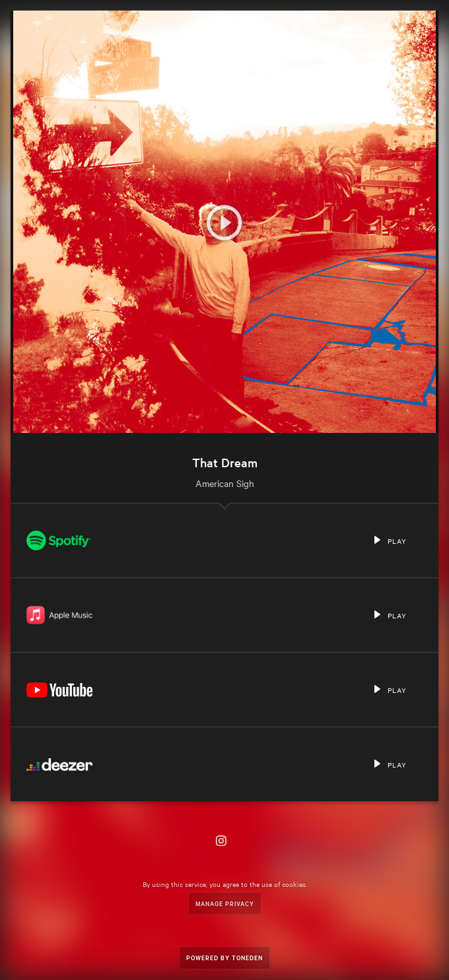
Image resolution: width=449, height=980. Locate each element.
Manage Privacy (225, 903)
